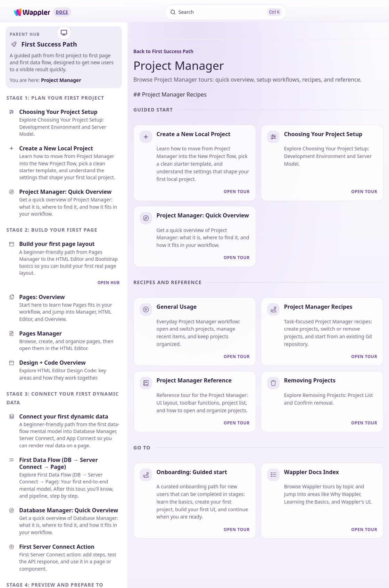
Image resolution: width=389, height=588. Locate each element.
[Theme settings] (64, 33)
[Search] (226, 12)
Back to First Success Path (163, 51)
